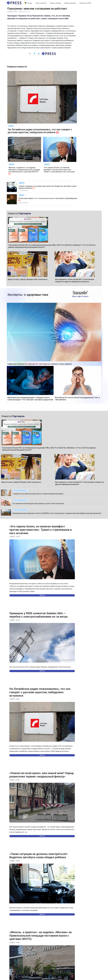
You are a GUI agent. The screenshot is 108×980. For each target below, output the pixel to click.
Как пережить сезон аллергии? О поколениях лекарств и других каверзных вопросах (75, 280)
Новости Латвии (55, 3)
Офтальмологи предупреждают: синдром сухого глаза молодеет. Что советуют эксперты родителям (30, 399)
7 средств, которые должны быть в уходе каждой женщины (38, 494)
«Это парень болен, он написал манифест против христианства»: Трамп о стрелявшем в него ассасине (59, 170)
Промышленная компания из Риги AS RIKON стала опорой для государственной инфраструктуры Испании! (57, 513)
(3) (9, 174)
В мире (28, 3)
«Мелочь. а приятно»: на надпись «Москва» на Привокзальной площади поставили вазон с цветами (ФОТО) (24, 170)
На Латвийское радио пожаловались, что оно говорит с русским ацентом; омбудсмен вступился (40, 131)
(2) (58, 132)
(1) (33, 188)
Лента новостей (41, 3)
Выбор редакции (70, 3)
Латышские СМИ (85, 3)
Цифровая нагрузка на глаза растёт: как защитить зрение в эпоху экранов (39, 364)
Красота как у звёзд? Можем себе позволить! (28, 279)
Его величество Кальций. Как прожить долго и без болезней (38, 503)
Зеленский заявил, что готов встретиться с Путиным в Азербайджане (48, 198)
